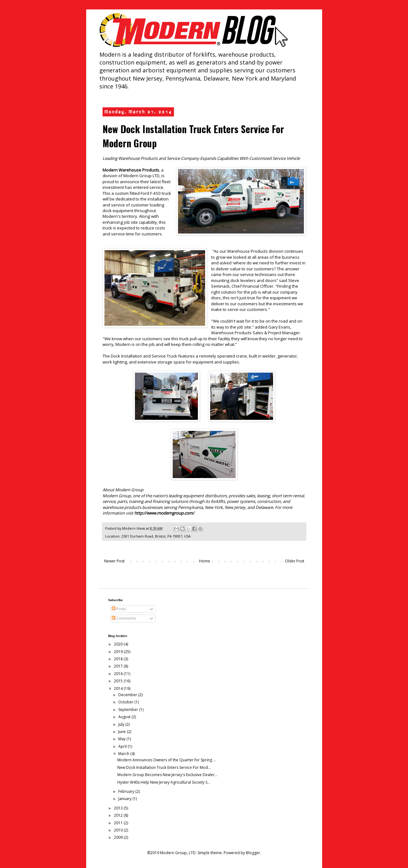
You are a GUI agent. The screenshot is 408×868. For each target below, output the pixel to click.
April (123, 746)
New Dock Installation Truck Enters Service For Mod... (164, 767)
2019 (119, 652)
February (127, 791)
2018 (119, 659)
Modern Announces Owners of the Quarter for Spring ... (167, 760)
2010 (119, 830)
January (125, 799)
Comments (124, 618)
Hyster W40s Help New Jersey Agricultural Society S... (164, 782)
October (126, 702)
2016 (119, 674)
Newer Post (114, 561)
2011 (119, 823)
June (123, 732)
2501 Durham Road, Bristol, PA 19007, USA (156, 536)
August (125, 717)
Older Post (295, 561)
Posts (119, 609)
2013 (119, 808)
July (122, 724)
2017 (119, 666)
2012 (119, 815)
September (129, 710)
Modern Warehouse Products (131, 170)
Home (205, 561)
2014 (119, 688)
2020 (119, 644)
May (122, 739)
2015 (119, 681)
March (124, 754)
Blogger (253, 853)
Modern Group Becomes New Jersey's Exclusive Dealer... (167, 775)
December (128, 695)
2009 (119, 837)
